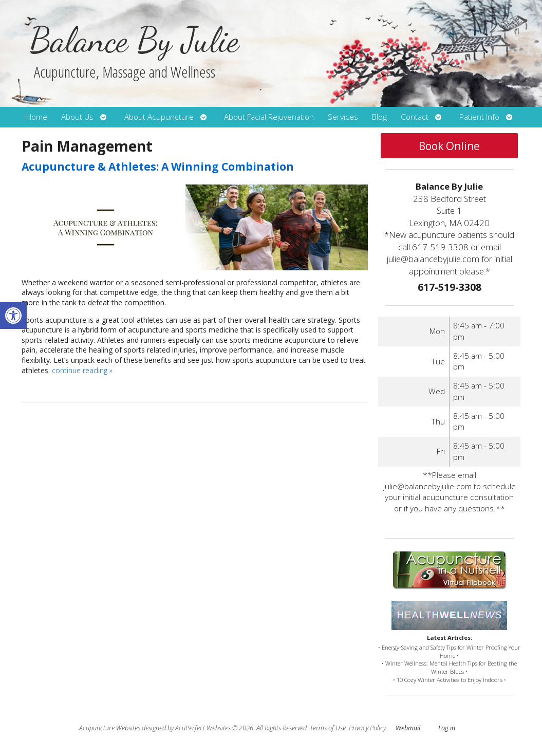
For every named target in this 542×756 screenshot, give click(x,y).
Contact (415, 117)
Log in (447, 728)
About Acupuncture (159, 117)
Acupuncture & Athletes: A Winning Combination (158, 167)
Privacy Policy (367, 728)
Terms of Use (328, 728)
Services (343, 117)
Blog (379, 117)
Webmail (408, 728)
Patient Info (479, 117)
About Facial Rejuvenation (269, 117)
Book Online (449, 146)
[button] (13, 316)
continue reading (82, 370)
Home (37, 117)
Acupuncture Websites (110, 728)
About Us (77, 117)
